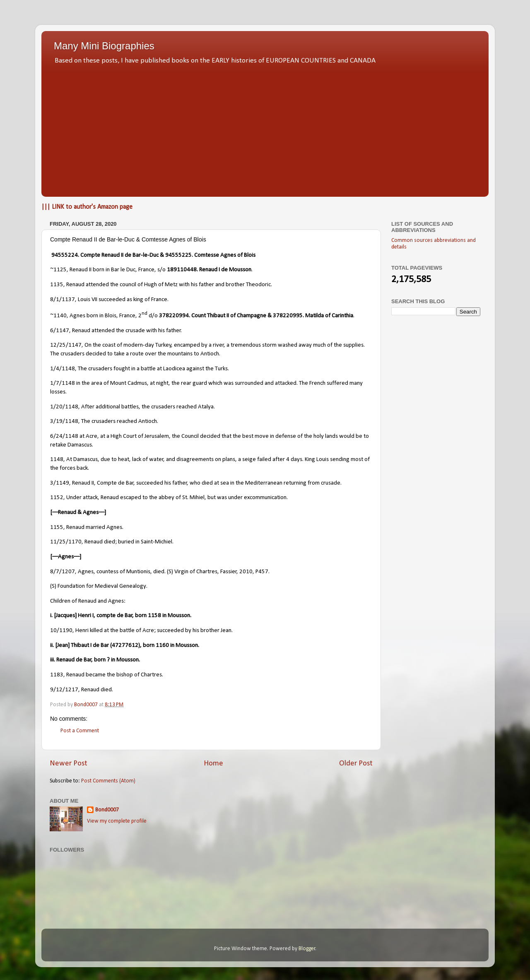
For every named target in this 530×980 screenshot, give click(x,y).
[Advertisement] (265, 128)
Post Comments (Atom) (108, 781)
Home (213, 764)
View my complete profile (117, 821)
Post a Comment (80, 731)
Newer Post (69, 764)
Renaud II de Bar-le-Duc (131, 255)
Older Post (356, 764)
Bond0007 (107, 810)
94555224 (65, 255)
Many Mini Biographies (104, 46)
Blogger (307, 949)
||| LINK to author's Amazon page (87, 207)
